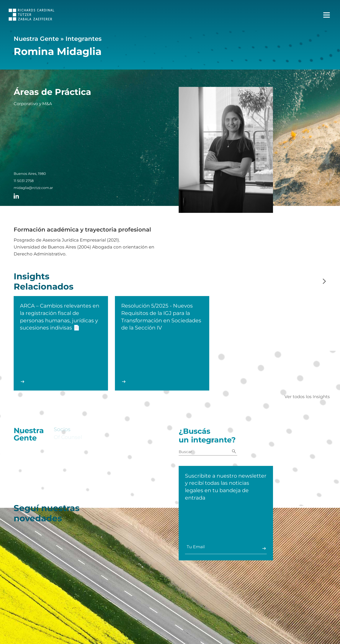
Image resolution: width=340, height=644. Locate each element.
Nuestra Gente (36, 39)
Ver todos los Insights (307, 397)
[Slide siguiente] (324, 282)
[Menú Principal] (327, 15)
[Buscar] (234, 452)
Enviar (263, 548)
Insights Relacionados (44, 285)
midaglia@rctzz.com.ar (33, 188)
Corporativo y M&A (33, 104)
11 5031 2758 (24, 181)
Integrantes (83, 39)
